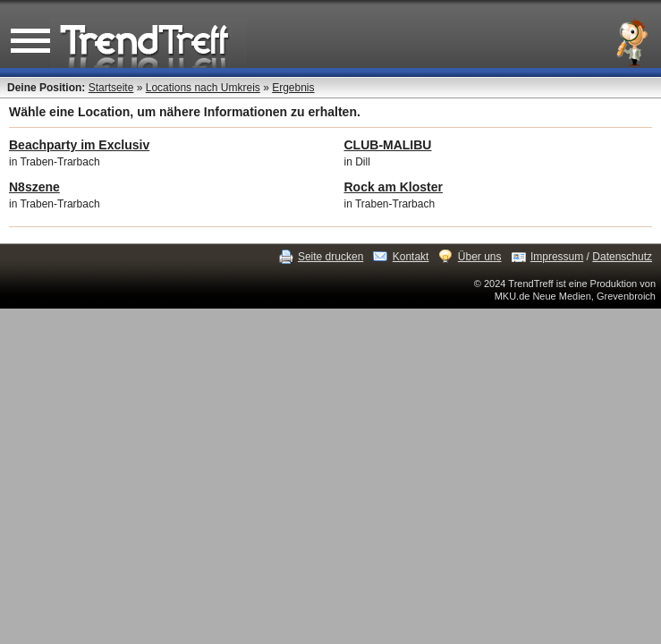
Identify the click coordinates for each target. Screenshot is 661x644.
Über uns (480, 257)
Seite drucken (330, 257)
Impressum (557, 257)
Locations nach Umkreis (203, 88)
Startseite (111, 88)
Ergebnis (293, 88)
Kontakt (411, 257)
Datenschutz (622, 257)
